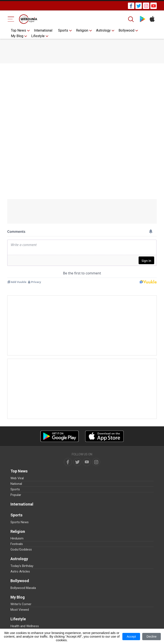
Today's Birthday (22, 566)
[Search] (131, 19)
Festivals (17, 544)
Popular (16, 495)
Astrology (103, 30)
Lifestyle (38, 36)
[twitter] (77, 462)
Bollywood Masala (23, 588)
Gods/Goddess (21, 549)
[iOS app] (104, 436)
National (16, 484)
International (43, 30)
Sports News (20, 522)
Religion (82, 30)
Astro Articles (20, 571)
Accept (131, 637)
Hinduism (17, 538)
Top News (18, 30)
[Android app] (60, 436)
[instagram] (96, 462)
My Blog (17, 36)
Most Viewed (20, 610)
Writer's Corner (21, 604)
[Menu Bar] (11, 19)
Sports (63, 30)
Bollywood (126, 30)
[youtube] (87, 462)
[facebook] (68, 462)
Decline (152, 637)
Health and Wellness (25, 626)
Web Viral (17, 478)
